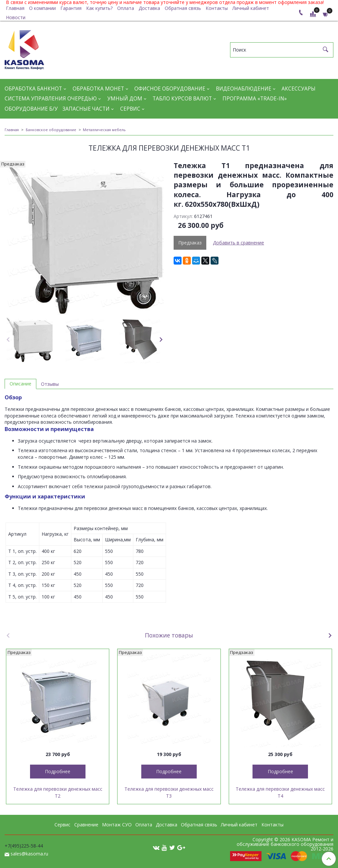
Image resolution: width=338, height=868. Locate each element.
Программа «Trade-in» (255, 99)
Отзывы (50, 384)
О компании (42, 8)
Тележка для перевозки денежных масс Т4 (280, 792)
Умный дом (125, 99)
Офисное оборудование (170, 89)
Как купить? (99, 8)
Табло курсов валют (182, 99)
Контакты (217, 8)
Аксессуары (299, 89)
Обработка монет (98, 89)
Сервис (130, 109)
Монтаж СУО (117, 825)
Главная (15, 8)
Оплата (126, 8)
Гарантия (71, 8)
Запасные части (86, 109)
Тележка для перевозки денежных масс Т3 (169, 792)
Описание (20, 384)
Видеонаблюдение (244, 89)
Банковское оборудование (51, 130)
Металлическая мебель (104, 130)
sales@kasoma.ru (29, 854)
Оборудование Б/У (31, 109)
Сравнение (86, 825)
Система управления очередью (51, 99)
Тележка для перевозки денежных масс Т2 (58, 792)
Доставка (149, 8)
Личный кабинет (251, 8)
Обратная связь (183, 8)
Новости (16, 17)
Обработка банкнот (33, 89)
